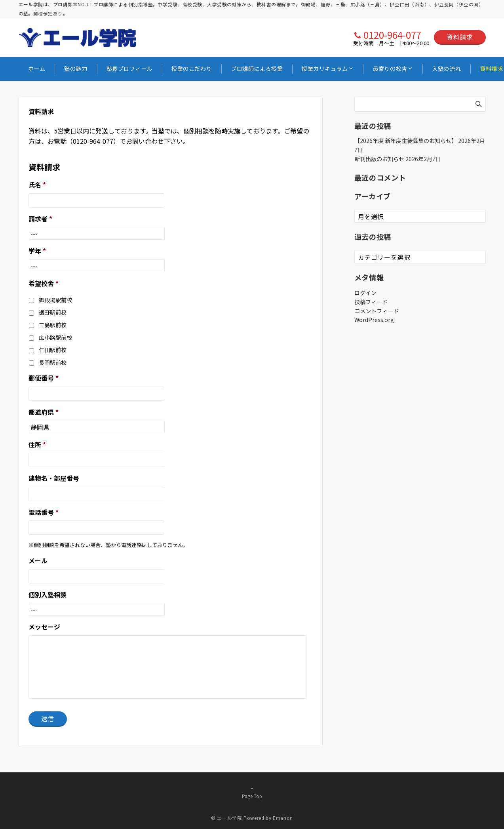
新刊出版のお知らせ (379, 159)
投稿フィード (371, 302)
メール (38, 561)
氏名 (37, 185)
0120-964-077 (392, 35)
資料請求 (460, 37)
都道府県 (44, 412)
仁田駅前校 (53, 350)
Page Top (252, 792)
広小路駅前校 (55, 337)
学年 (37, 251)
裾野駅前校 (53, 312)
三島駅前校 (53, 325)
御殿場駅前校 (55, 300)
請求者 (40, 219)
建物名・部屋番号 (54, 478)
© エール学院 (226, 818)
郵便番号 (44, 378)
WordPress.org (374, 320)
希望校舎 (44, 283)
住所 (37, 445)
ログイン (365, 293)
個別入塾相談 (48, 595)
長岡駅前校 (53, 362)
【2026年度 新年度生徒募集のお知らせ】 (406, 141)
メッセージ (44, 627)
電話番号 (44, 512)
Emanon (283, 818)
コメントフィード (377, 311)
